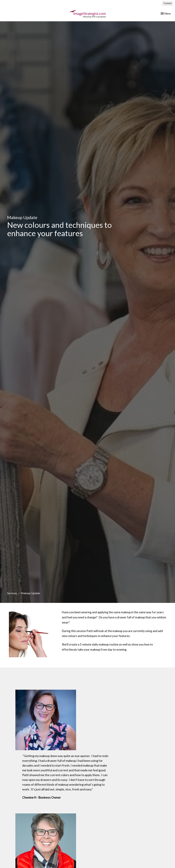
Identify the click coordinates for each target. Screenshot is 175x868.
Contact (168, 3)
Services (12, 593)
